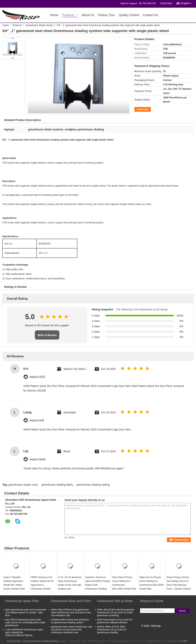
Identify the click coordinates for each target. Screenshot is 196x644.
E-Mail (145, 626)
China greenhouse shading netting (40, 641)
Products (68, 15)
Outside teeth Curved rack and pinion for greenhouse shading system (70, 621)
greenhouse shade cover (23, 485)
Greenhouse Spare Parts (22, 601)
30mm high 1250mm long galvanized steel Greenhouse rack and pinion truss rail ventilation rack (71, 613)
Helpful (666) (38, 459)
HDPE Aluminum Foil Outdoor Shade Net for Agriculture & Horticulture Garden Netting (42, 585)
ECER (184, 641)
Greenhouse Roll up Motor (115, 601)
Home (54, 15)
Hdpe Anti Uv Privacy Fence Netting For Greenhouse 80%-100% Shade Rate (152, 583)
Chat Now (166, 3)
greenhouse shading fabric (57, 485)
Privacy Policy (14, 641)
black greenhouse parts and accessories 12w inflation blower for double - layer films (26, 613)
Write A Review (47, 335)
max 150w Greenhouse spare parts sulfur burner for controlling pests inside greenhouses (25, 623)
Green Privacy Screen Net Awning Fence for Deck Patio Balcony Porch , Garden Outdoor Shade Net (179, 585)
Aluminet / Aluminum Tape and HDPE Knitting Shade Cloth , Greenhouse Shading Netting (97, 585)
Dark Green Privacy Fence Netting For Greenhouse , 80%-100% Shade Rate (124, 583)
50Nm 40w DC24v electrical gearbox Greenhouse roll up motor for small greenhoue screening (116, 613)
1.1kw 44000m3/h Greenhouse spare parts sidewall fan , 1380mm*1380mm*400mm (24, 632)
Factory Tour (107, 15)
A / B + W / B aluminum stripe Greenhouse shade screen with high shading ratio (70, 583)
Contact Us (150, 15)
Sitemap (156, 626)
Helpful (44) (37, 421)
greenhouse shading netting (93, 485)
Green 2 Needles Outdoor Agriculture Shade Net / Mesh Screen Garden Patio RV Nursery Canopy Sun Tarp (14, 587)
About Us (88, 15)
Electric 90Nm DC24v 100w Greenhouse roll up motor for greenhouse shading (112, 630)
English (187, 3)
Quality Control (129, 15)
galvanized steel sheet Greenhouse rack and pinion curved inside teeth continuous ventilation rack (72, 630)
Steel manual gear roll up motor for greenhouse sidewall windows (115, 621)
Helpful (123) (37, 377)
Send (182, 611)
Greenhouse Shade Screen (39, 25)
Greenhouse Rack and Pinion (71, 601)
